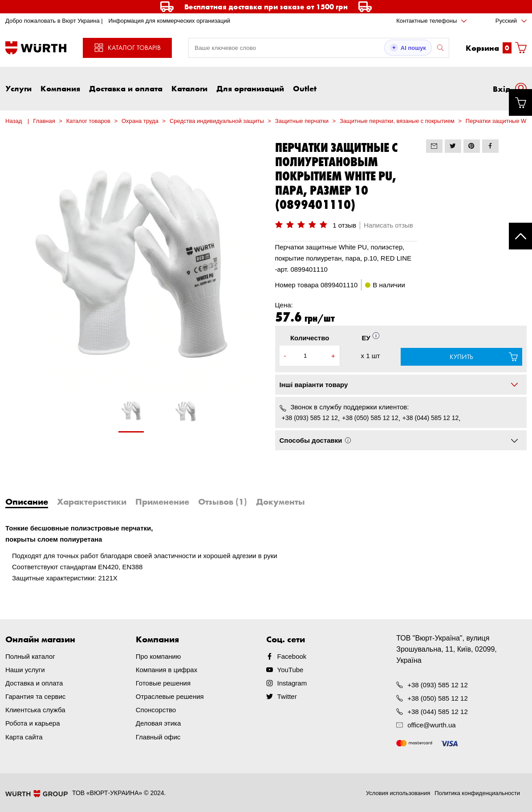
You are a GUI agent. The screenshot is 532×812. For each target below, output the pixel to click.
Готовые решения (163, 683)
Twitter (287, 696)
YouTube (290, 670)
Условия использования (398, 793)
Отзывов (223, 502)
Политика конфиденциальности (477, 793)
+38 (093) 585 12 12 (310, 418)
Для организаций (250, 88)
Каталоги (189, 88)
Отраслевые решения (170, 696)
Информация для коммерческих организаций (169, 21)
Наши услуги (25, 670)
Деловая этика (158, 723)
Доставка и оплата (126, 88)
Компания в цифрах (167, 670)
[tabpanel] (131, 415)
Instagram (292, 683)
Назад (14, 121)
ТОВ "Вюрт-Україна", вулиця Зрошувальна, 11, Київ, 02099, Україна (447, 649)
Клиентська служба (35, 710)
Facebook (292, 656)
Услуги (18, 88)
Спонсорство (156, 710)
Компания (60, 88)
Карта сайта (24, 737)
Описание (27, 502)
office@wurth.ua (431, 725)
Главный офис (158, 737)
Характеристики (92, 502)
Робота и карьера (32, 723)
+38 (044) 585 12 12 (431, 418)
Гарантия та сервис (35, 696)
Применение (162, 502)
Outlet (305, 88)
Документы (280, 502)
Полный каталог (30, 656)
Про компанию (158, 656)
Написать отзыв (388, 225)
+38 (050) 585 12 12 (370, 418)
